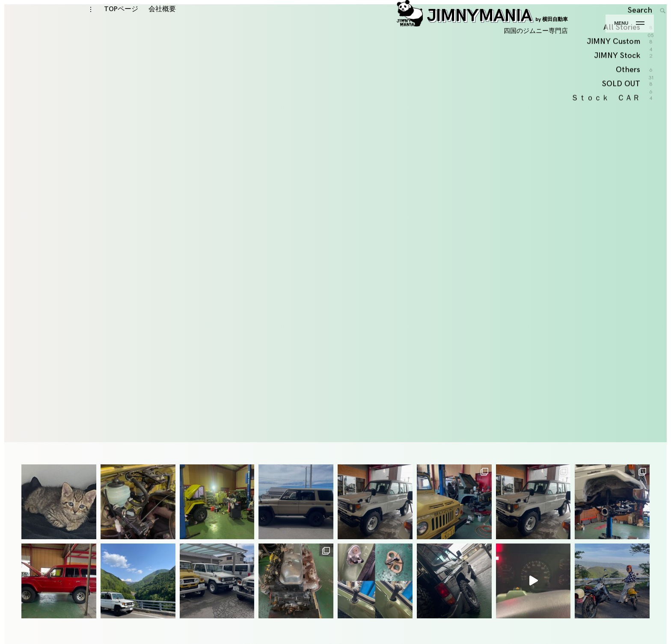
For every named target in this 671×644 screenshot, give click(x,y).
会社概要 (162, 26)
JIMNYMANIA (482, 33)
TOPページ (121, 26)
